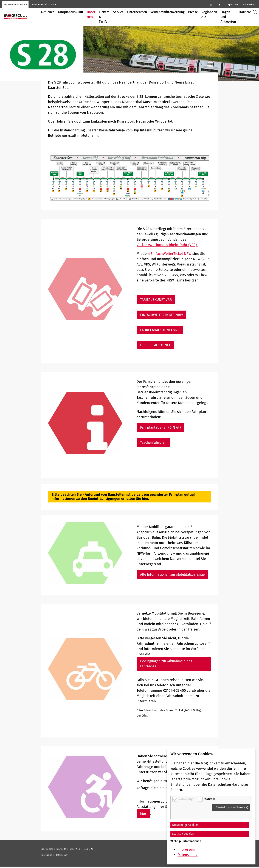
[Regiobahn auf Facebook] (220, 4)
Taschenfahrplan (154, 443)
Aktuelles (48, 12)
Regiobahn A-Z (209, 14)
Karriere (245, 12)
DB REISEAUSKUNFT (156, 345)
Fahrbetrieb (15, 5)
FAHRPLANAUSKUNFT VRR (160, 330)
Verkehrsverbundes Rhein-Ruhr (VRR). (167, 245)
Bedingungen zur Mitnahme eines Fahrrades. (167, 665)
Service (118, 12)
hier (143, 815)
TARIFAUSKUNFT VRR (156, 300)
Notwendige (187, 799)
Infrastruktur (44, 5)
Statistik (209, 799)
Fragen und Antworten (228, 17)
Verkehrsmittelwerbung (167, 12)
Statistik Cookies (183, 834)
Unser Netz (91, 14)
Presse (193, 12)
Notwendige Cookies (185, 825)
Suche (256, 12)
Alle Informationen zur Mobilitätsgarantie (174, 576)
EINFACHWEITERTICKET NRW (162, 315)
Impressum (232, 5)
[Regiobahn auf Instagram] (211, 4)
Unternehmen (137, 12)
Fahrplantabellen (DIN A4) (161, 428)
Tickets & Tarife (104, 17)
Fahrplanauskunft (71, 12)
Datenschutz (249, 5)
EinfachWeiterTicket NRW (171, 254)
